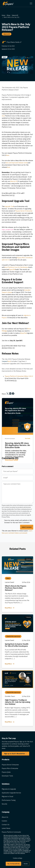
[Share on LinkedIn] (10, 394)
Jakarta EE (15, 15)
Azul (3, 116)
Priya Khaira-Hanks (14, 42)
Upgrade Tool (9, 206)
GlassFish (23, 333)
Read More (10, 621)
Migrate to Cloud (7, 809)
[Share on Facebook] (13, 394)
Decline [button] (26, 864)
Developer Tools (7, 789)
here (8, 167)
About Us (5, 830)
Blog (8, 15)
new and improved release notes (17, 163)
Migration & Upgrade (9, 802)
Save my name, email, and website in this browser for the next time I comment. (18, 534)
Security (4, 817)
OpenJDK (12, 269)
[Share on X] (7, 394)
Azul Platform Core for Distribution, (16, 267)
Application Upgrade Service (11, 806)
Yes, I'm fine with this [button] (13, 864)
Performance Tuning (9, 813)
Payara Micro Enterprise (10, 781)
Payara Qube (6, 785)
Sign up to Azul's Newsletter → (15, 767)
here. (8, 155)
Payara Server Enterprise (24, 211)
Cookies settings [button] (18, 858)
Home (3, 15)
